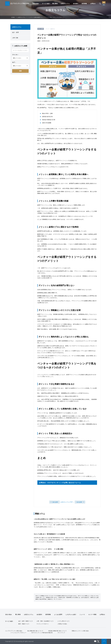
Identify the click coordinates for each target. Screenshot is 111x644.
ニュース (82, 614)
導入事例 (55, 4)
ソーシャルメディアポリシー (18, 633)
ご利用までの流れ (62, 624)
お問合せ (93, 4)
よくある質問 (58, 614)
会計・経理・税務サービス (26, 621)
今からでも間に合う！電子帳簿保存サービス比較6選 (49, 534)
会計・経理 (15, 32)
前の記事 (55, 502)
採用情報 (84, 4)
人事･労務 (15, 38)
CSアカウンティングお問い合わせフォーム (64, 483)
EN (104, 5)
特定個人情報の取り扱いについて (57, 631)
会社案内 (76, 4)
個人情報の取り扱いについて (35, 631)
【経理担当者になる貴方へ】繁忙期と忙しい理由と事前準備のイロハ (54, 564)
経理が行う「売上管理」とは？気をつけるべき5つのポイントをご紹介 (55, 579)
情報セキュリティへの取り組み (80, 631)
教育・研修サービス (24, 624)
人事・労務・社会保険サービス (45, 621)
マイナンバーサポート (43, 624)
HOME (13, 17)
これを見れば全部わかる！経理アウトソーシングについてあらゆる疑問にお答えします (60, 519)
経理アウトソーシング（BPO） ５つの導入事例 (48, 549)
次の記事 (79, 502)
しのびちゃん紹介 (71, 614)
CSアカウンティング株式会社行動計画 (42, 633)
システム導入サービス (63, 621)
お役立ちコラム (65, 4)
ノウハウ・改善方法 (50, 29)
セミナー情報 (92, 614)
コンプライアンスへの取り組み (14, 631)
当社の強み (36, 4)
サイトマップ (61, 633)
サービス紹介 (46, 4)
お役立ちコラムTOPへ (67, 502)
